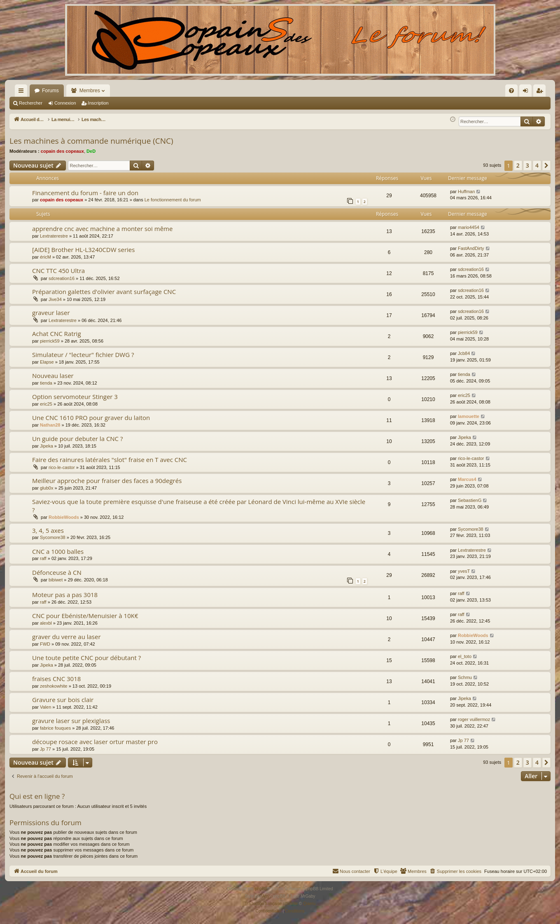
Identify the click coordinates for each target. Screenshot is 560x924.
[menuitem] (423, 91)
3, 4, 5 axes (48, 530)
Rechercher (31, 103)
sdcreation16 (62, 278)
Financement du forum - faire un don (85, 193)
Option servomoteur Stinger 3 (75, 397)
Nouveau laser (53, 376)
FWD (45, 644)
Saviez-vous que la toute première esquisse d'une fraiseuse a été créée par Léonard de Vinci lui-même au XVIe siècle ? (199, 505)
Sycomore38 (53, 537)
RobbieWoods (64, 517)
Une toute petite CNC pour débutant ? (86, 658)
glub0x (47, 488)
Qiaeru (309, 904)
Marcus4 (467, 479)
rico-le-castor (62, 467)
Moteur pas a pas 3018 (65, 595)
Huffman (466, 191)
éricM (45, 257)
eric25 (46, 404)
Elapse (47, 362)
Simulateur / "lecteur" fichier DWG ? (83, 355)
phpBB (261, 889)
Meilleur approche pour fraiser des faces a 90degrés (107, 481)
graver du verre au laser (66, 637)
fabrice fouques (55, 728)
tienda (46, 383)
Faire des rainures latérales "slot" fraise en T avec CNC (110, 460)
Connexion (65, 103)
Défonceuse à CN (57, 572)
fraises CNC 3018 (56, 679)
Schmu (465, 677)
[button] (546, 166)
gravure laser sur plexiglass (71, 721)
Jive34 (55, 299)
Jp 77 (45, 749)
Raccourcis (23, 92)
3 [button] (527, 165)
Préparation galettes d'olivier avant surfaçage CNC (104, 292)
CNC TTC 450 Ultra (58, 271)
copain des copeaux (62, 151)
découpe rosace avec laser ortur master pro (95, 742)
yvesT (464, 571)
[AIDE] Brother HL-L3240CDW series (83, 250)
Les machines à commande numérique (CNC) (91, 141)
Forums (50, 91)
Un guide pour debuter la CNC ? (77, 439)
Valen (45, 707)
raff (43, 558)
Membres (90, 91)
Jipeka (47, 446)
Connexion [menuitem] (527, 92)
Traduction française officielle (271, 904)
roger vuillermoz (474, 719)
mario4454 (469, 227)
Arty (266, 896)
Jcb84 (464, 353)
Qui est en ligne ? (37, 796)
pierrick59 (50, 341)
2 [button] (518, 165)
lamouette (469, 416)
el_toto (465, 656)
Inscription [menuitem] (541, 92)
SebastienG (470, 500)
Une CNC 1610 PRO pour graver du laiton (91, 418)
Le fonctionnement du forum (173, 200)
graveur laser (51, 313)
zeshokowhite (54, 686)
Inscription (98, 103)
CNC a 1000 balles (58, 551)
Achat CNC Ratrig (57, 334)
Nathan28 (50, 425)
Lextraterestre (54, 236)
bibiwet (56, 580)
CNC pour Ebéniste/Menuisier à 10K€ (85, 616)
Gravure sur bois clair (63, 700)
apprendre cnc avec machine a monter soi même (102, 229)
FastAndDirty (471, 248)
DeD (91, 151)
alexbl (46, 623)
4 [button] (537, 165)
